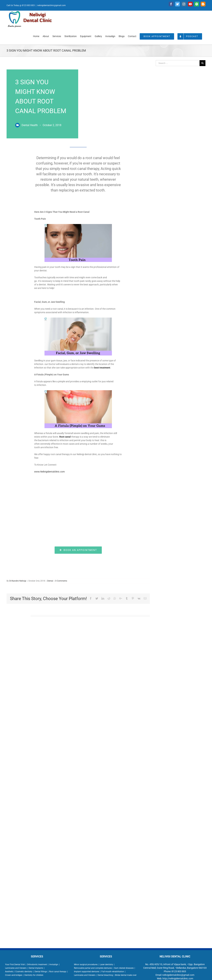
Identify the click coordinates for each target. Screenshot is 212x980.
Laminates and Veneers (16, 968)
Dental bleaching (105, 975)
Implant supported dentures (87, 972)
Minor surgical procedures (86, 964)
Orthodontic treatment (37, 964)
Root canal (65, 437)
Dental (50, 581)
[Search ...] (178, 63)
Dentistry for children (34, 975)
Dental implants (36, 968)
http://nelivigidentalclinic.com (178, 978)
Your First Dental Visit (15, 964)
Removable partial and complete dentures (93, 968)
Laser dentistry (106, 964)
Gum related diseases (124, 968)
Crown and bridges (14, 975)
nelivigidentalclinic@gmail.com (51, 5)
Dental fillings (41, 972)
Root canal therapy (58, 972)
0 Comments (61, 581)
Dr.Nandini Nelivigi (18, 581)
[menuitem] (36, 36)
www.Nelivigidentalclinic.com (49, 472)
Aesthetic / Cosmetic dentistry (19, 972)
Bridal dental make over (126, 975)
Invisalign (54, 964)
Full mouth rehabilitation (113, 972)
